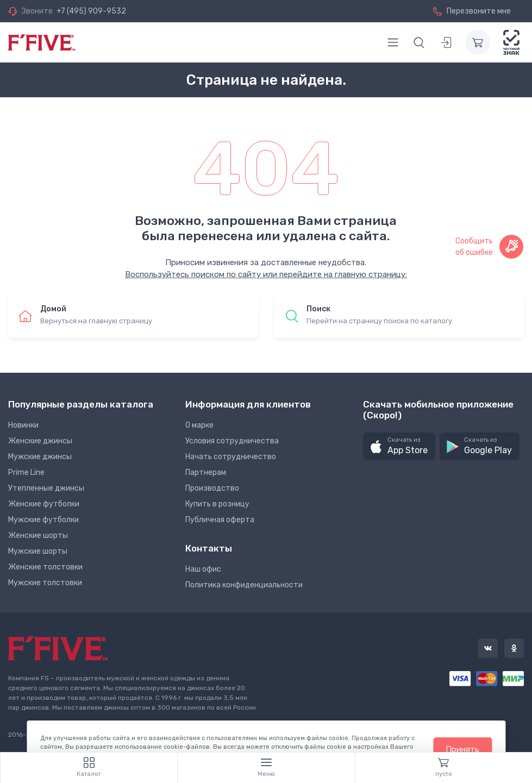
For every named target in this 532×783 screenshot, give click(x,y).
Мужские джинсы (40, 457)
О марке (199, 425)
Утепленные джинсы (46, 488)
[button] (399, 446)
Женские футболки (44, 504)
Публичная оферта (220, 520)
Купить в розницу (217, 504)
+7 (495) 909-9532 (91, 11)
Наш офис (203, 569)
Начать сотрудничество (231, 457)
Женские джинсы (40, 441)
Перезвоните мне (472, 11)
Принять (462, 749)
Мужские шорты (38, 551)
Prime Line (26, 472)
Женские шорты (38, 535)
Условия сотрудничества (232, 441)
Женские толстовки (45, 567)
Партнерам (206, 472)
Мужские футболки (43, 520)
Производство (212, 488)
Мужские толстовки (45, 583)
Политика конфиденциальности (244, 585)
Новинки (23, 425)
